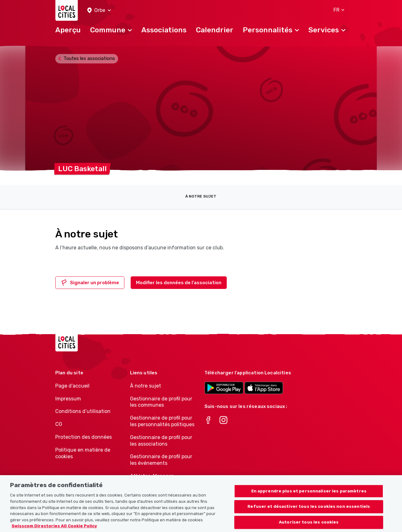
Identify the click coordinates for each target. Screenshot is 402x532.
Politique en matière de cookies (83, 453)
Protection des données (84, 437)
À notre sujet (201, 196)
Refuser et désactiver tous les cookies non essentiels (309, 515)
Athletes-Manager (152, 476)
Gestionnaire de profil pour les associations (161, 441)
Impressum (68, 399)
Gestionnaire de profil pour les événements (161, 460)
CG (59, 424)
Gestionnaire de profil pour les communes (161, 402)
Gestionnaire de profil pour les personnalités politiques (162, 421)
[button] (99, 11)
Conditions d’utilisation (83, 411)
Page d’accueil (72, 386)
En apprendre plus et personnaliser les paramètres (309, 499)
